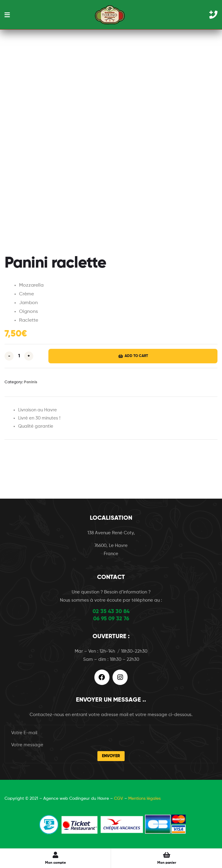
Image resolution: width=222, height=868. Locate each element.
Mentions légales (144, 799)
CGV (119, 799)
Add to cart (136, 356)
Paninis (31, 382)
